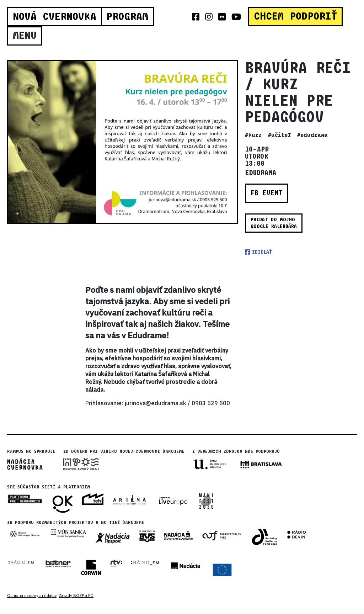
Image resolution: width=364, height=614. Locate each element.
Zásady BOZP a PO (76, 596)
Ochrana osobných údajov (32, 596)
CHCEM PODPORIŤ (295, 16)
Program (127, 17)
